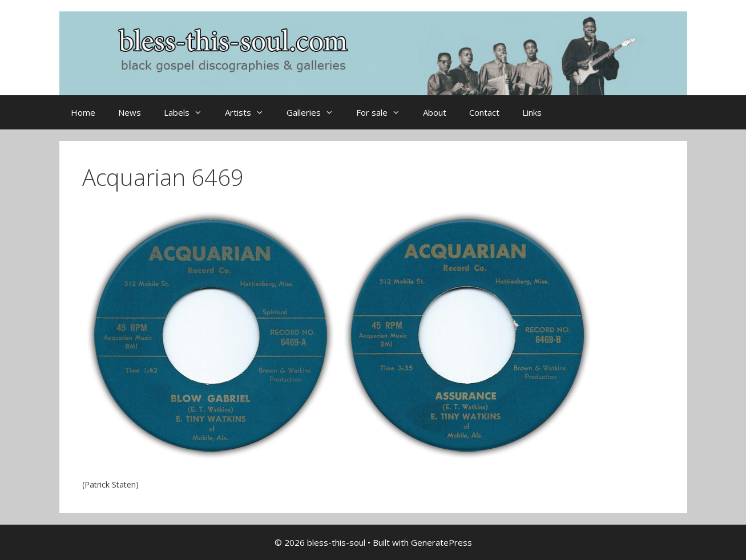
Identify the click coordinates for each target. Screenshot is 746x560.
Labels (189, 112)
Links (532, 112)
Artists (250, 112)
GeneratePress (441, 542)
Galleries (316, 112)
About (435, 112)
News (130, 112)
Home (83, 112)
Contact (484, 112)
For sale (384, 112)
